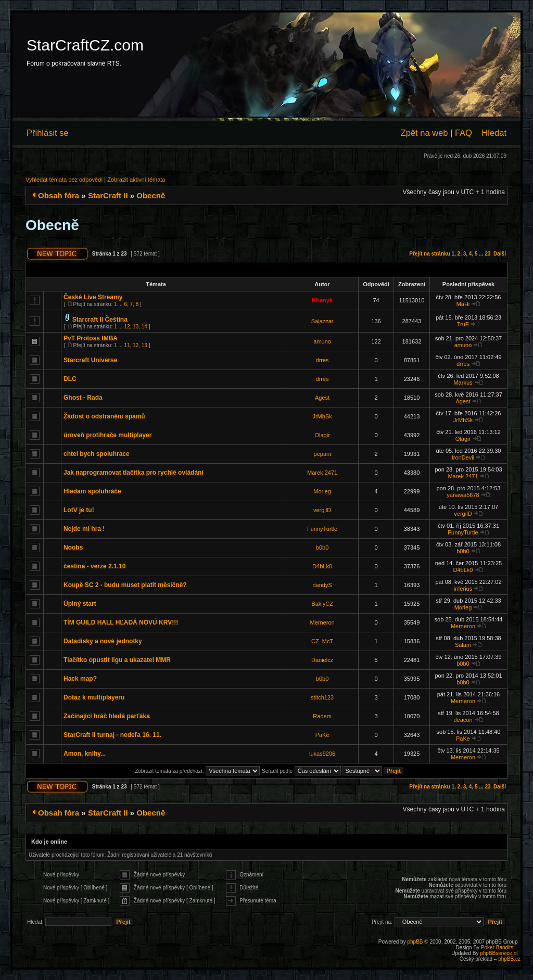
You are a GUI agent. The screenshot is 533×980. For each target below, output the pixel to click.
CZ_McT (322, 641)
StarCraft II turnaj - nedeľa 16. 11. (112, 735)
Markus (463, 383)
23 (487, 254)
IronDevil (463, 457)
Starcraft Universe (90, 360)
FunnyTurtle (322, 529)
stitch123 (322, 697)
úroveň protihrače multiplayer (107, 435)
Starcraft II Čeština (100, 320)
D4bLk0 (322, 566)
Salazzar (322, 321)
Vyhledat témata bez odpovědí (64, 180)
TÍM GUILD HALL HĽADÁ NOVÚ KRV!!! (121, 622)
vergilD (322, 510)
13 (136, 327)
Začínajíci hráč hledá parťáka (107, 716)
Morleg (322, 491)
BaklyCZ (322, 604)
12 (127, 327)
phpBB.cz (509, 959)
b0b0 (322, 548)
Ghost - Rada (83, 398)
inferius (463, 589)
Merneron (322, 622)
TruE (463, 324)
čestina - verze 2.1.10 (94, 566)
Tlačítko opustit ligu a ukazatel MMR (117, 660)
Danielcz (322, 660)
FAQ (464, 133)
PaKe (322, 735)
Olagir (322, 435)
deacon (463, 720)
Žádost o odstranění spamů (104, 416)
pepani (322, 454)
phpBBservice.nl (499, 953)
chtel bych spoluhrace (97, 454)
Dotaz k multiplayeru (94, 697)
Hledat (494, 133)
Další (500, 254)
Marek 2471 (322, 473)
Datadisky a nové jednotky (103, 641)
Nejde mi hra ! (84, 529)
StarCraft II (108, 195)
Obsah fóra (59, 195)
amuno (322, 341)
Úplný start (80, 604)
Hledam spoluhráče (92, 491)
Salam (463, 645)
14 (144, 327)
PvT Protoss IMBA (91, 338)
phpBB (415, 942)
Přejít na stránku (429, 254)
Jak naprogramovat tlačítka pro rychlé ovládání (134, 473)
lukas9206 (322, 754)
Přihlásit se (48, 133)
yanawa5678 (463, 495)
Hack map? (80, 679)
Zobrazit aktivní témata (136, 180)
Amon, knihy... (85, 754)
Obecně (151, 195)
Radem (322, 716)
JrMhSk (322, 416)
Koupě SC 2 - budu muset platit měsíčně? (125, 585)
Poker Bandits (497, 947)
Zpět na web (424, 133)
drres (322, 360)
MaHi (463, 304)
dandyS (322, 585)
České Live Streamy (93, 297)
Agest (322, 398)
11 (127, 345)
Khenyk (322, 300)
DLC (70, 379)
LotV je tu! (79, 510)
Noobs (73, 548)
